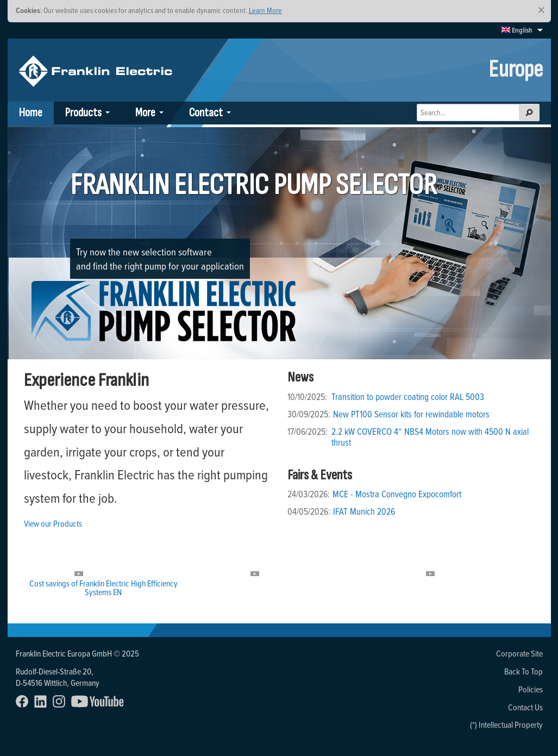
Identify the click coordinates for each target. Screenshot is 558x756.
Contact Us (525, 707)
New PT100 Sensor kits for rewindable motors (411, 414)
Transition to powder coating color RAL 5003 (408, 397)
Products (83, 113)
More (145, 113)
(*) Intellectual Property (506, 724)
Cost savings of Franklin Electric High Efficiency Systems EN (104, 588)
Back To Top (523, 671)
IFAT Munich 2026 (364, 511)
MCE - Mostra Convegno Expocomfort (397, 494)
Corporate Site (519, 653)
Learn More (265, 10)
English (517, 30)
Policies (531, 689)
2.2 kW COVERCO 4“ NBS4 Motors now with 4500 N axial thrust (430, 437)
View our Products (53, 523)
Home (31, 113)
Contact (206, 113)
